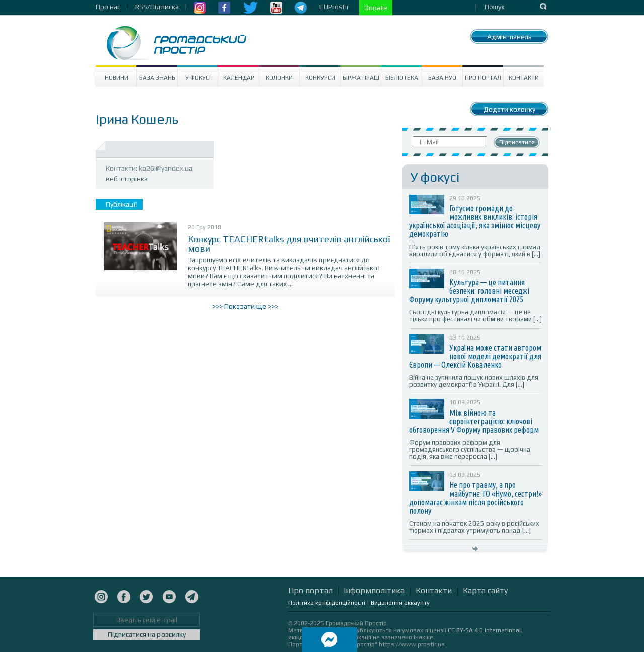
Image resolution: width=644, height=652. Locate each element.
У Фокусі (198, 78)
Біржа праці (361, 78)
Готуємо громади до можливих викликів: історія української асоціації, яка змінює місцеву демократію (475, 221)
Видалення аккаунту (400, 603)
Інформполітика (374, 590)
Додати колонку (509, 109)
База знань (157, 78)
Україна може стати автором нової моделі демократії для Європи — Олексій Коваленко (475, 356)
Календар (239, 78)
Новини (116, 78)
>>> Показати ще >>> (245, 306)
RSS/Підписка (157, 7)
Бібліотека (402, 78)
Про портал (483, 78)
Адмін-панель (509, 37)
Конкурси (320, 78)
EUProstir (334, 7)
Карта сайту (485, 590)
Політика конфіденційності (327, 603)
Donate (376, 8)
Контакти (524, 78)
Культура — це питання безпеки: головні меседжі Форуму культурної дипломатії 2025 (469, 291)
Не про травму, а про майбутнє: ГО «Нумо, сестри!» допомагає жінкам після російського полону (475, 498)
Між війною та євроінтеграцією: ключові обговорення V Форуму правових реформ (474, 421)
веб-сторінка (127, 179)
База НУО (442, 78)
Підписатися (517, 142)
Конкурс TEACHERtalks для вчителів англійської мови (289, 244)
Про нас (108, 7)
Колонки (279, 78)
